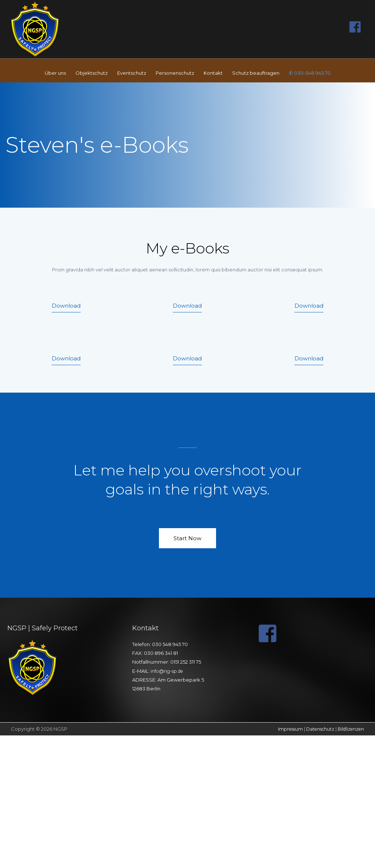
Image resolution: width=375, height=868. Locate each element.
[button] (66, 306)
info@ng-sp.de (168, 669)
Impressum (285, 727)
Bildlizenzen (350, 727)
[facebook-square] (271, 632)
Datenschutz (317, 727)
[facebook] (357, 26)
